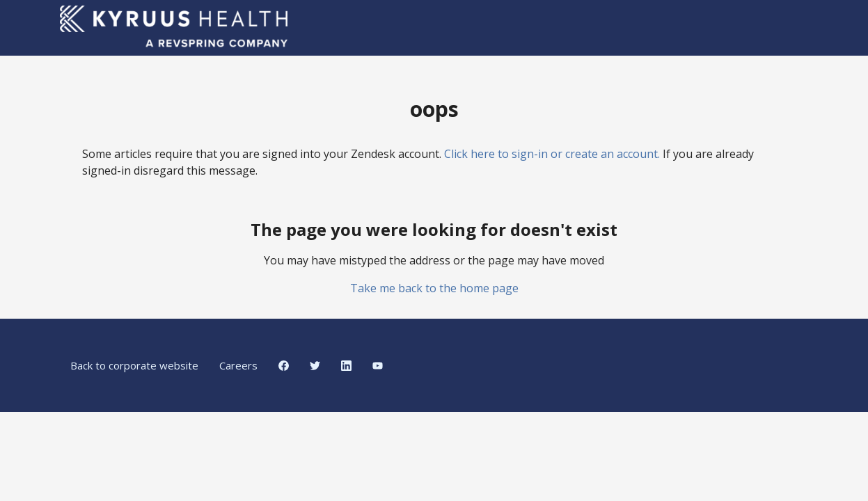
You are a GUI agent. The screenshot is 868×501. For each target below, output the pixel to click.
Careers (238, 365)
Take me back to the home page (434, 288)
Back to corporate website (134, 365)
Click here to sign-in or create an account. (552, 154)
